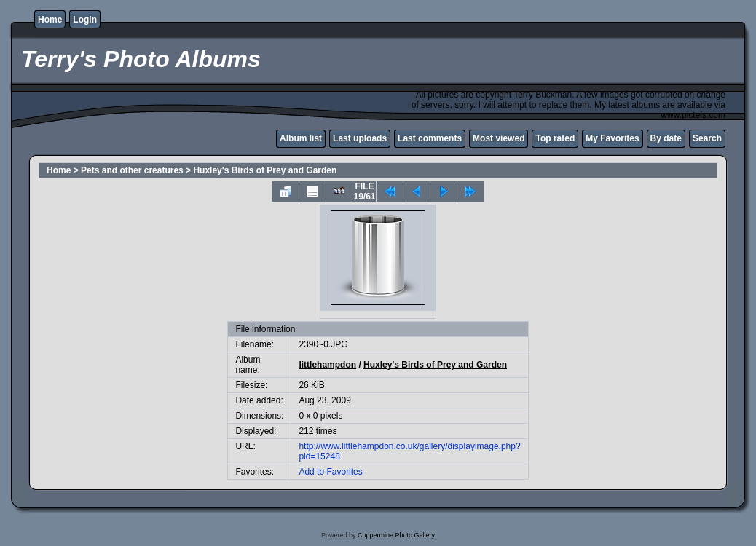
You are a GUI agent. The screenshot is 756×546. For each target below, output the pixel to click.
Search (707, 138)
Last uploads (360, 138)
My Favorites (612, 138)
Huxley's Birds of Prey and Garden (265, 170)
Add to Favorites (330, 472)
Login (85, 20)
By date (666, 138)
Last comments (430, 138)
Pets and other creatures (132, 170)
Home (50, 20)
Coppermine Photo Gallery (396, 535)
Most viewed (499, 138)
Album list (301, 138)
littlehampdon (327, 365)
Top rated (555, 138)
